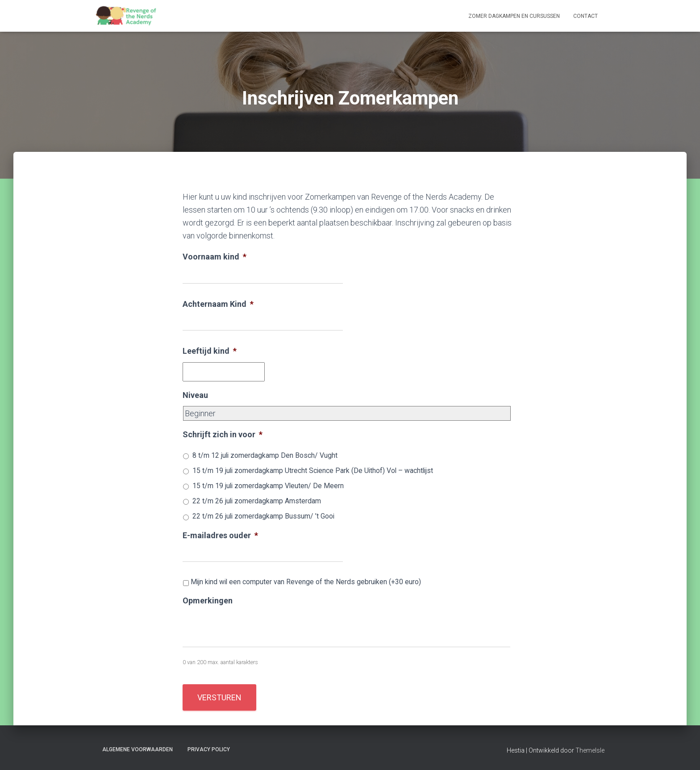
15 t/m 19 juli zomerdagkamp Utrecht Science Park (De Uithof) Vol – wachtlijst (313, 471)
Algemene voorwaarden (137, 749)
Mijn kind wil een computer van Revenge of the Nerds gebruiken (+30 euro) (306, 582)
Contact (585, 16)
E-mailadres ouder (220, 535)
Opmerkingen (208, 601)
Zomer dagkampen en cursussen (514, 16)
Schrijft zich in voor (223, 434)
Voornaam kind (215, 257)
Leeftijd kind (210, 351)
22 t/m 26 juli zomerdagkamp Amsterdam (257, 501)
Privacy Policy (209, 749)
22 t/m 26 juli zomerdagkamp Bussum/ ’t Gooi (263, 516)
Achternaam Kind (218, 304)
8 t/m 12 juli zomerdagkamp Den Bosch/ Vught (265, 455)
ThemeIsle (590, 750)
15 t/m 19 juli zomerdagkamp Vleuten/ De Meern (268, 486)
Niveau (195, 395)
